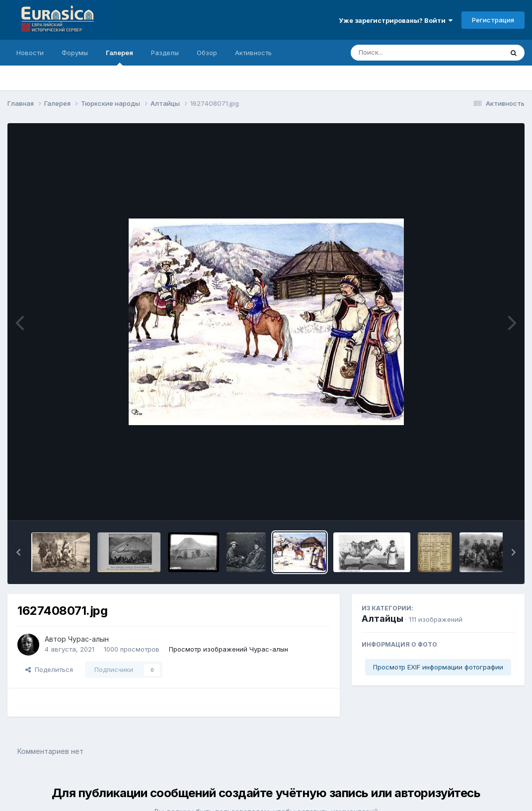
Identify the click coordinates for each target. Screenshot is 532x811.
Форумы (75, 53)
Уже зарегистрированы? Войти (396, 20)
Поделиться (49, 669)
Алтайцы (382, 619)
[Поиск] (408, 53)
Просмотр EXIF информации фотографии (438, 667)
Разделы (165, 53)
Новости (30, 53)
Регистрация (493, 20)
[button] (18, 552)
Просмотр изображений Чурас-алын (228, 649)
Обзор (207, 53)
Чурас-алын (88, 639)
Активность (253, 53)
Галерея (119, 57)
